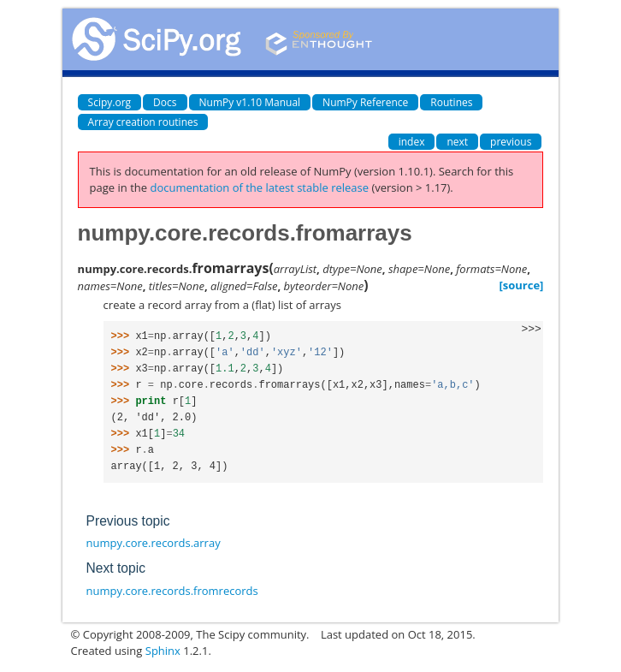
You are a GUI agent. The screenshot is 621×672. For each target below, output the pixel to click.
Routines (451, 102)
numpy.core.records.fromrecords (172, 591)
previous (511, 142)
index (412, 142)
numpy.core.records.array (154, 543)
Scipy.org (110, 102)
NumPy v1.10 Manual (250, 102)
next (457, 142)
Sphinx (163, 651)
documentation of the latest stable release (259, 187)
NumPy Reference (365, 102)
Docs (165, 102)
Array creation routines (143, 122)
